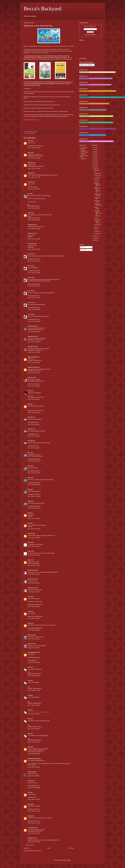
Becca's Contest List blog (37, 105)
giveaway (33, 133)
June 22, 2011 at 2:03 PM (34, 362)
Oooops (96, 218)
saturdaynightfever (32, 652)
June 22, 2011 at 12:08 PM (34, 298)
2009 (95, 238)
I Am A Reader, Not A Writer (56, 49)
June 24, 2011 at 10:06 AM (34, 788)
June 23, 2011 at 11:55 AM (34, 538)
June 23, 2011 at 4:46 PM (34, 630)
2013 (95, 164)
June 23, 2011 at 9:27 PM (34, 690)
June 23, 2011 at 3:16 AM (34, 436)
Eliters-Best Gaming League (84, 151)
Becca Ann (30, 635)
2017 (95, 156)
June (96, 182)
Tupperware (83, 159)
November (97, 173)
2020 (95, 150)
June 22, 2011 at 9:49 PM (34, 413)
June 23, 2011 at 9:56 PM (34, 754)
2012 (95, 166)
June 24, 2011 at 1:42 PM (34, 823)
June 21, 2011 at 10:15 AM (34, 148)
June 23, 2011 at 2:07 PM (34, 546)
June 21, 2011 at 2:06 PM (34, 189)
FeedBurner (93, 35)
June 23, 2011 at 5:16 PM (34, 648)
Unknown (30, 163)
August (96, 178)
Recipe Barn (84, 154)
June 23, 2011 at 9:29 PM (34, 729)
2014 (95, 162)
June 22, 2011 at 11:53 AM (34, 229)
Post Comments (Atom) (36, 851)
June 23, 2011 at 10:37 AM (34, 461)
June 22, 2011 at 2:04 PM (34, 373)
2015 (95, 160)
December (97, 170)
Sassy (29, 141)
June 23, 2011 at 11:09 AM (34, 518)
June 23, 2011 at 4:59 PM (34, 639)
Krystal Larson (31, 570)
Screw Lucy (31, 772)
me (29, 108)
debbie (29, 213)
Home (49, 848)
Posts (82, 247)
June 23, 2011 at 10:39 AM (34, 485)
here (46, 111)
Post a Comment (30, 845)
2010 (95, 236)
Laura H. (30, 254)
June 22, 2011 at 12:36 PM (34, 352)
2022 (95, 148)
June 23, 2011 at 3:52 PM (34, 574)
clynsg (29, 804)
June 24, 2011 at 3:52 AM (34, 767)
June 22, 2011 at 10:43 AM (34, 220)
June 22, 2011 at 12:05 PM (34, 286)
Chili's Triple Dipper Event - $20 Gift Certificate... (98, 213)
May (96, 227)
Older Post (71, 848)
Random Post (98, 225)
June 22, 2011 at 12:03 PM (34, 261)
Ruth (29, 513)
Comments (83, 250)
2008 (95, 240)
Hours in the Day (97, 198)
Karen (29, 560)
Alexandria (30, 378)
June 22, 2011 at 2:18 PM (34, 386)
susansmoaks (31, 828)
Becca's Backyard (42, 8)
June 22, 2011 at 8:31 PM (34, 399)
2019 (95, 152)
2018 (95, 154)
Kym (29, 194)
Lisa (29, 792)
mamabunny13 (31, 326)
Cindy (29, 747)
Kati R (29, 391)
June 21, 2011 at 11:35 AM (34, 168)
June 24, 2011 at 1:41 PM (34, 811)
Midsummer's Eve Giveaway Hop (97, 190)
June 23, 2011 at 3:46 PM (34, 565)
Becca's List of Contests (84, 148)
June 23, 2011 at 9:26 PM (34, 676)
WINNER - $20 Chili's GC (98, 195)
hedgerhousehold (32, 357)
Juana (29, 597)
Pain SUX (30, 417)
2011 (95, 168)
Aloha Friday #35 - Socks (98, 205)
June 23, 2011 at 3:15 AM (34, 424)
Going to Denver (97, 208)
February (97, 231)
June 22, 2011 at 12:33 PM (34, 332)
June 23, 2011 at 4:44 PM (34, 607)
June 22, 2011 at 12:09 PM (34, 321)
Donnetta (30, 182)
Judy (29, 667)
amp (29, 404)
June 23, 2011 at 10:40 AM (34, 496)
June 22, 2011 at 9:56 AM (34, 208)
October (97, 176)
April (96, 229)
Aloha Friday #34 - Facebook (97, 221)
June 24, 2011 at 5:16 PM (34, 833)
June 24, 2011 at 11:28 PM (34, 842)
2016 (95, 158)
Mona (29, 453)
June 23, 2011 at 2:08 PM (34, 555)
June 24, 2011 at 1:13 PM (34, 799)
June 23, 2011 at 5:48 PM (34, 662)
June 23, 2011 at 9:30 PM (34, 742)
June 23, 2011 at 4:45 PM (34, 618)
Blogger (69, 860)
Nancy (29, 542)
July (96, 180)
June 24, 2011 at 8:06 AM (34, 776)
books (29, 133)
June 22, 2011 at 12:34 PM (34, 342)
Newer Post (27, 848)
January (97, 234)
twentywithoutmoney (33, 759)
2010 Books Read (97, 201)
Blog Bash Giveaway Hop (97, 185)
